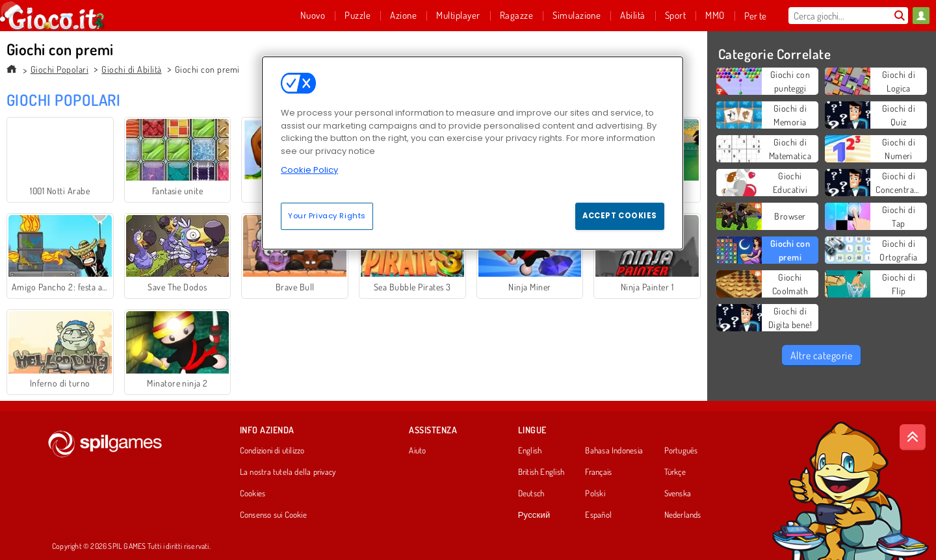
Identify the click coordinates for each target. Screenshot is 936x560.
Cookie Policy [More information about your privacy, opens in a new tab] (309, 170)
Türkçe (675, 472)
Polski (595, 494)
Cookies (253, 494)
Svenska (678, 494)
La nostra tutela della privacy (288, 472)
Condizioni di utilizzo (272, 451)
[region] (473, 153)
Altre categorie (821, 355)
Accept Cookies (620, 216)
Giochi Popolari (59, 69)
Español (598, 515)
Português (681, 451)
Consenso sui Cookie (273, 515)
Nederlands (683, 515)
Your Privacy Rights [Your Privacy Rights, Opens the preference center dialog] (327, 216)
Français (598, 472)
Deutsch (531, 494)
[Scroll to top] (913, 437)
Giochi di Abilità (131, 69)
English (530, 451)
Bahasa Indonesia (614, 451)
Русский (534, 515)
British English (541, 472)
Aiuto (417, 451)
